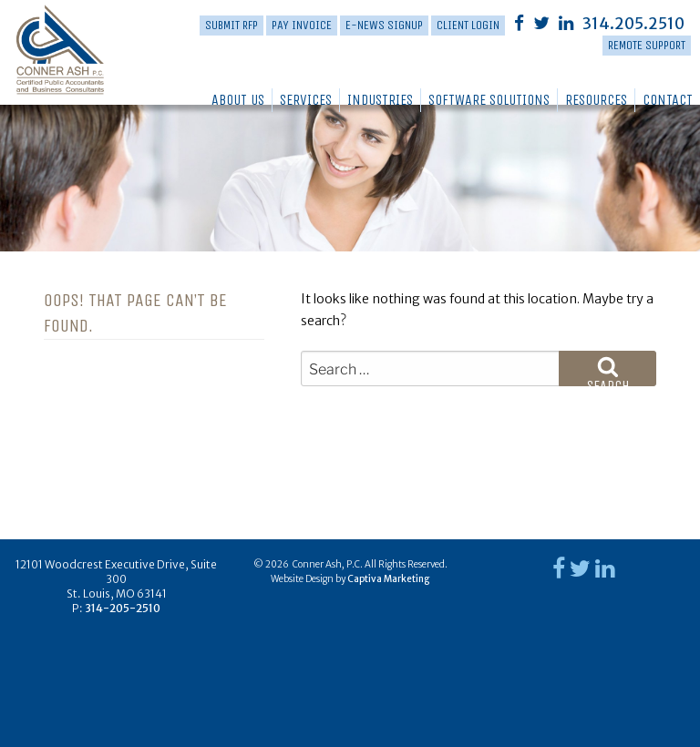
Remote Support (647, 45)
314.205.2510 (633, 24)
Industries (380, 100)
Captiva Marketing (388, 579)
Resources (596, 100)
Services (306, 100)
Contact (668, 100)
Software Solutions (489, 100)
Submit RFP (232, 25)
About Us (238, 100)
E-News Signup (384, 25)
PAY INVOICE (302, 25)
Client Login (468, 25)
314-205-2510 (123, 608)
